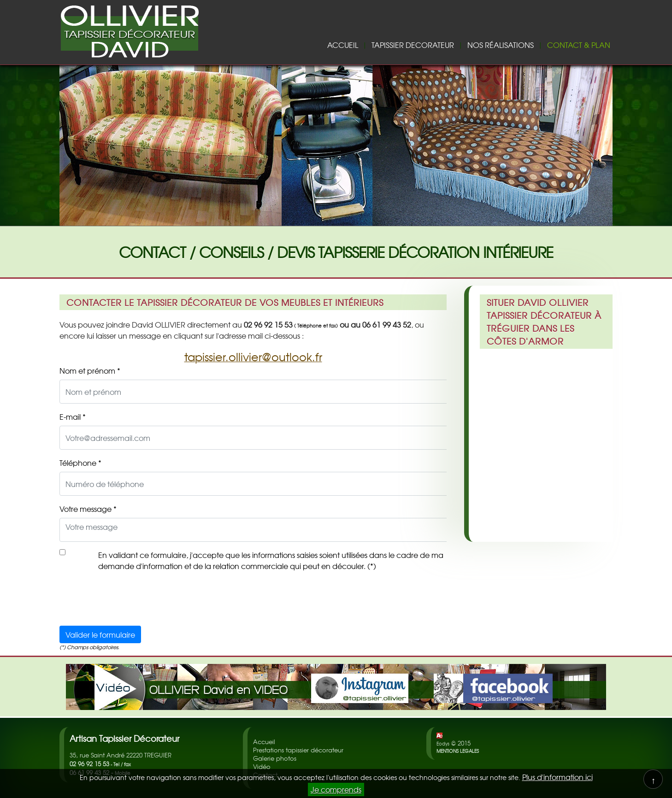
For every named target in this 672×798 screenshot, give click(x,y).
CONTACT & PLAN (579, 45)
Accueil (264, 742)
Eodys (443, 743)
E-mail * (73, 417)
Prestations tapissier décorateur (298, 750)
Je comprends (336, 789)
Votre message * (88, 509)
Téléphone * (80, 463)
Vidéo (262, 766)
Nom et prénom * (90, 370)
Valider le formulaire (100, 634)
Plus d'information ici (557, 777)
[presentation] (130, 600)
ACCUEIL (343, 45)
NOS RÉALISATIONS (501, 45)
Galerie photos (275, 758)
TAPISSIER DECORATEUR (413, 45)
